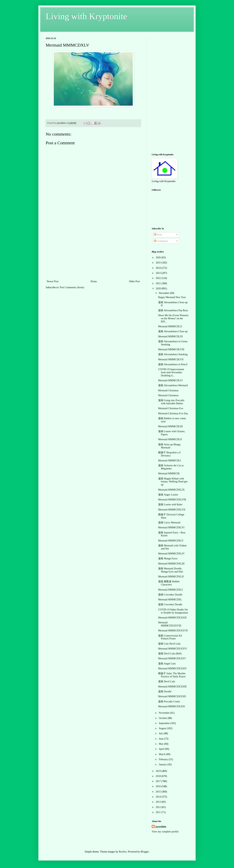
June (161, 739)
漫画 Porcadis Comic (169, 702)
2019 (159, 771)
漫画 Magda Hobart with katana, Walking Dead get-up (173, 482)
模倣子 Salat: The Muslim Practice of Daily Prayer (172, 675)
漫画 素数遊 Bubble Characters (169, 583)
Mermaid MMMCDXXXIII (172, 687)
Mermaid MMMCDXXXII (172, 696)
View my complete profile (165, 832)
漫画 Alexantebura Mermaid (173, 385)
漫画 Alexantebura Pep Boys (173, 310)
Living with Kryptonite (86, 16)
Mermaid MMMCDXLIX (171, 490)
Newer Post (53, 281)
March (162, 754)
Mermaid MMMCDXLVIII (172, 500)
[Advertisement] (93, 252)
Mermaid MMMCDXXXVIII (170, 624)
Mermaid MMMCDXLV (171, 541)
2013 (159, 802)
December (164, 293)
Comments (161, 241)
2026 (159, 257)
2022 (159, 278)
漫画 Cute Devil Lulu (169, 644)
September (164, 723)
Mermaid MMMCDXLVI (171, 527)
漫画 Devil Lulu (167, 681)
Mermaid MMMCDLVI (170, 380)
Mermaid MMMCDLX (170, 326)
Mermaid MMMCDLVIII (171, 349)
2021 (159, 283)
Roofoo (123, 852)
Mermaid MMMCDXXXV (172, 658)
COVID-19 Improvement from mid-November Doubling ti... (171, 372)
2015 (159, 792)
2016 (159, 786)
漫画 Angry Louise (168, 495)
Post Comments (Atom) (72, 287)
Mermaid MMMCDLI (170, 461)
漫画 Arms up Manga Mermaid (169, 446)
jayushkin (161, 827)
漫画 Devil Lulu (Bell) (170, 654)
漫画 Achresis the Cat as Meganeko (171, 467)
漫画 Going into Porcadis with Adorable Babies (171, 402)
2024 (159, 268)
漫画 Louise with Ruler (170, 505)
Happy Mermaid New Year (172, 297)
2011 (159, 812)
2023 (159, 273)
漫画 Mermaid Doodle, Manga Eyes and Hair (171, 570)
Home (94, 281)
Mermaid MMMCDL (169, 473)
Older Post (135, 281)
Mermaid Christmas (168, 390)
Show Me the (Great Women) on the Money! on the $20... (173, 318)
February (164, 759)
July (161, 733)
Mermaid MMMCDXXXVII (173, 631)
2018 (159, 776)
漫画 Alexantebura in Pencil (173, 364)
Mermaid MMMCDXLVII (172, 510)
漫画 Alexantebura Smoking (173, 354)
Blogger (145, 852)
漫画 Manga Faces (168, 559)
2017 (159, 781)
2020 (159, 289)
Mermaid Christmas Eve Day (173, 413)
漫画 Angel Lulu (167, 664)
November (164, 713)
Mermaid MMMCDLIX (170, 336)
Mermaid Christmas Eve (171, 408)
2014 (159, 797)
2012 (159, 807)
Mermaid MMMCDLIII (170, 426)
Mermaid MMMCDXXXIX (172, 618)
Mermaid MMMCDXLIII (171, 564)
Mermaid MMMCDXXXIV (172, 669)
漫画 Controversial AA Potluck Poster (170, 637)
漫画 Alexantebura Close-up (173, 331)
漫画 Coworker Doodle (170, 595)
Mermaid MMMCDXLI (170, 590)
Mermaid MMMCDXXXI (172, 706)
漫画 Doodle (165, 691)
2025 (159, 263)
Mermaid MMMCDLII (170, 439)
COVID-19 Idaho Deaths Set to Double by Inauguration (173, 611)
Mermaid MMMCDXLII (171, 577)
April (162, 749)
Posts (158, 235)
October (163, 718)
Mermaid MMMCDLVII (171, 359)
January (163, 764)
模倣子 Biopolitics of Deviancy (169, 454)
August (163, 728)
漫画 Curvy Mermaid (169, 523)
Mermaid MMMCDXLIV (171, 554)
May (161, 744)
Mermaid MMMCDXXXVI (172, 649)
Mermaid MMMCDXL (170, 600)
